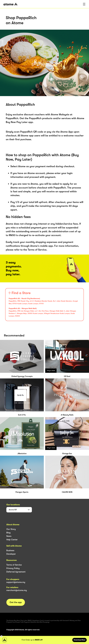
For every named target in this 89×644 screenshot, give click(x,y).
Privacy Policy (13, 568)
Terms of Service (14, 565)
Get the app (16, 602)
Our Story (11, 529)
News (9, 536)
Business (10, 550)
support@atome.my (16, 582)
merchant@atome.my (17, 590)
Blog (8, 533)
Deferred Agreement (16, 572)
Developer (11, 554)
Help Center (12, 540)
